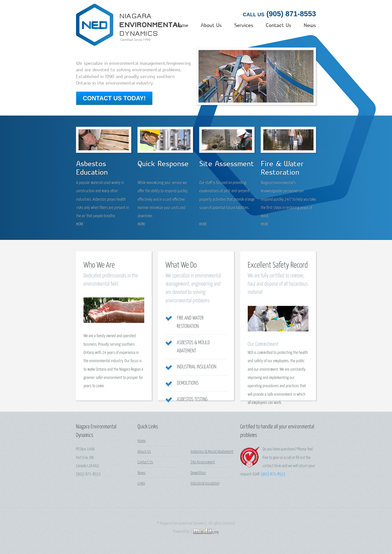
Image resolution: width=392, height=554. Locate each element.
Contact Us (276, 25)
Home (175, 25)
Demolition (198, 439)
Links (141, 449)
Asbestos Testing (192, 365)
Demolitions (188, 349)
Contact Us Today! (114, 98)
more (80, 190)
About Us (206, 25)
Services (240, 25)
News (309, 25)
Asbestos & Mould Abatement (212, 418)
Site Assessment (203, 428)
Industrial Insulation (196, 333)
